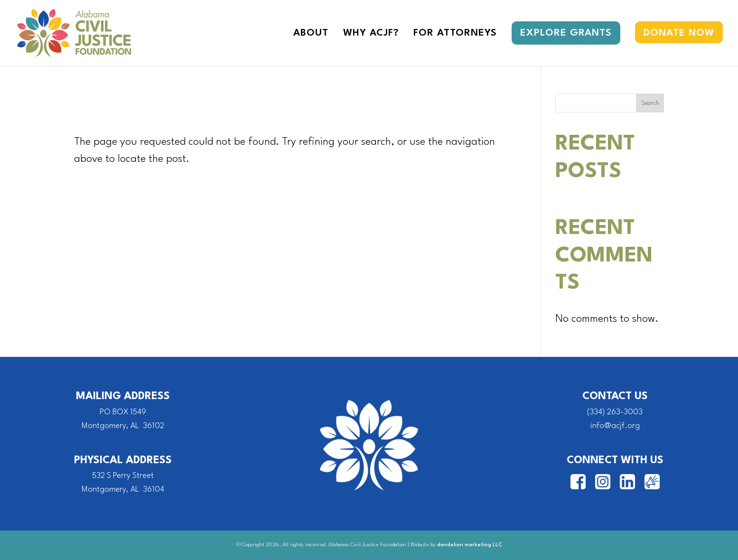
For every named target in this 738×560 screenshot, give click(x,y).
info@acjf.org (615, 426)
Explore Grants (566, 33)
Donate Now (679, 33)
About (311, 34)
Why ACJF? (371, 34)
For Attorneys (455, 34)
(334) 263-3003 (615, 412)
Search (650, 103)
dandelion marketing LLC (470, 545)
